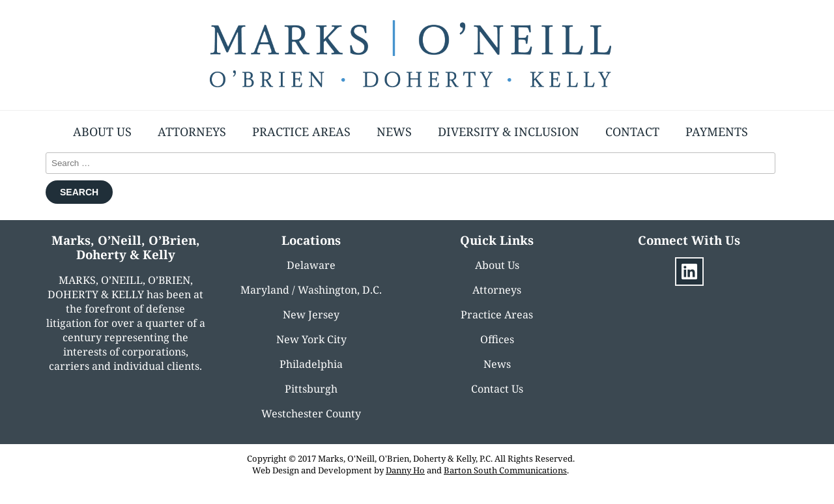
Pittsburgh (311, 389)
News (394, 132)
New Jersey (311, 315)
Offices (497, 339)
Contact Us (497, 389)
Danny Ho (405, 470)
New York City (311, 339)
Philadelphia (311, 364)
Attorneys (192, 132)
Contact (632, 132)
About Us (102, 132)
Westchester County (311, 413)
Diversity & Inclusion (509, 132)
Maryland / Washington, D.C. (311, 290)
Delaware (311, 265)
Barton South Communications (505, 470)
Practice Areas (301, 132)
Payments (717, 132)
